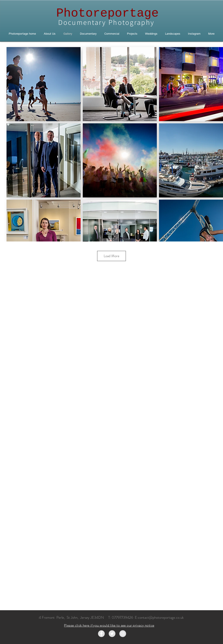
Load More (111, 256)
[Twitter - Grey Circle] (112, 634)
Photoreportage (107, 13)
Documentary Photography (107, 22)
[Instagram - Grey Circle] (123, 634)
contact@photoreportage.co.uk (161, 617)
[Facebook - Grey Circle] (101, 634)
